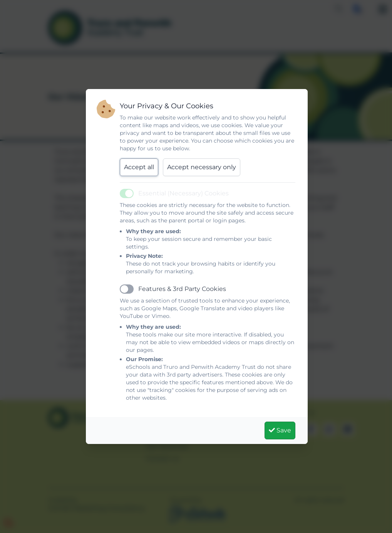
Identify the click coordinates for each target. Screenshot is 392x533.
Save (280, 430)
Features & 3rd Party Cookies (182, 289)
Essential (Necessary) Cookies (183, 193)
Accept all (139, 167)
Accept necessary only (202, 167)
